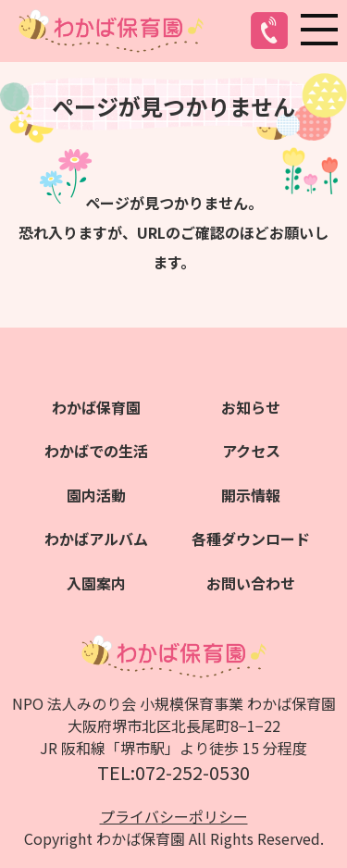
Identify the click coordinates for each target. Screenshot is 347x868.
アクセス (251, 451)
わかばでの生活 (96, 451)
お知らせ (251, 407)
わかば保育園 (96, 407)
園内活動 (96, 495)
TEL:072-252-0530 (173, 772)
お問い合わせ (251, 583)
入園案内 (96, 583)
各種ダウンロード (251, 539)
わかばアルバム (96, 539)
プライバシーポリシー (174, 816)
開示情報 (251, 495)
